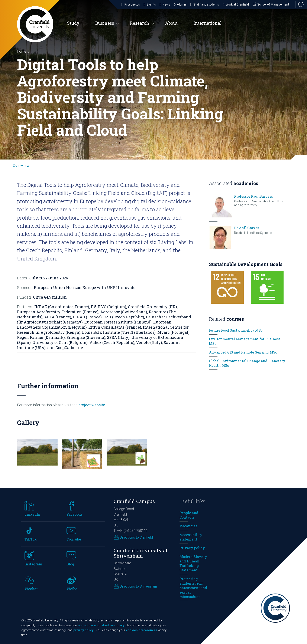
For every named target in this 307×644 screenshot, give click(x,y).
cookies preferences (142, 630)
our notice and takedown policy (101, 625)
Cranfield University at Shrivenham (141, 553)
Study (76, 23)
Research (142, 23)
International (210, 23)
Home (22, 51)
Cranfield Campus (134, 501)
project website (91, 405)
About (174, 23)
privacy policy (83, 630)
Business (107, 23)
